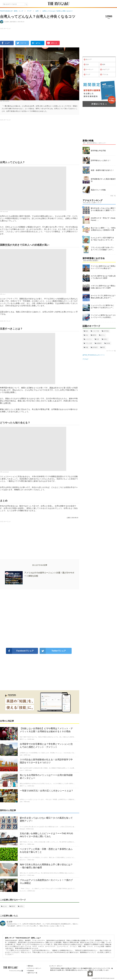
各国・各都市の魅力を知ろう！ (102, 170)
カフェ (102, 335)
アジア (87, 75)
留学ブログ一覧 (33, 973)
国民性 (12, 906)
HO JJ (4, 294)
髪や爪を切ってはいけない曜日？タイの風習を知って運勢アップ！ (103, 209)
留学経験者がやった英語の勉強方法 (103, 180)
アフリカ (104, 75)
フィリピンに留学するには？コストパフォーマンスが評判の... (103, 316)
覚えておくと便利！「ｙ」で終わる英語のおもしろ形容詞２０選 (103, 229)
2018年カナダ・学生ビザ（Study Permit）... (103, 219)
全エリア (88, 60)
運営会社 (31, 966)
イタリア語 (95, 331)
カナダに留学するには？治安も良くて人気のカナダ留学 (103, 277)
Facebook (31, 971)
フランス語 (88, 343)
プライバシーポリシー (35, 968)
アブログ (85, 359)
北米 (86, 65)
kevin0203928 (6, 472)
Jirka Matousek (6, 101)
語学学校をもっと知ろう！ (101, 160)
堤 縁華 (9, 922)
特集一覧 (113, 196)
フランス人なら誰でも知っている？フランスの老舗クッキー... (102, 249)
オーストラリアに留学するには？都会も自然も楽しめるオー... (103, 297)
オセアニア (105, 70)
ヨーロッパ (88, 70)
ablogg (20, 971)
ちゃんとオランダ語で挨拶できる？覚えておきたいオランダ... (102, 239)
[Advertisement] (40, 619)
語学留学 (94, 347)
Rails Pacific (5, 212)
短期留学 (98, 343)
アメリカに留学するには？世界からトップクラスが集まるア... (103, 267)
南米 (103, 65)
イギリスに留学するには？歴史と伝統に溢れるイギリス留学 (103, 287)
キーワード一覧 (111, 351)
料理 (103, 347)
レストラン (88, 339)
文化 (86, 335)
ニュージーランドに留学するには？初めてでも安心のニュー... (102, 306)
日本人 (105, 339)
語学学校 (105, 331)
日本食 (107, 343)
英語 (86, 331)
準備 (86, 347)
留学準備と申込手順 (98, 151)
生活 (97, 339)
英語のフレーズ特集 (98, 190)
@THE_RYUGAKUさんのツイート (94, 355)
